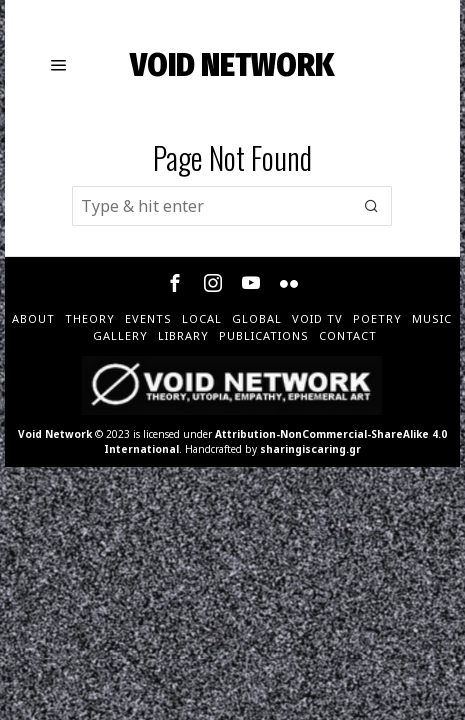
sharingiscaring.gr (310, 449)
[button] (372, 206)
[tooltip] (175, 283)
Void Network (55, 434)
